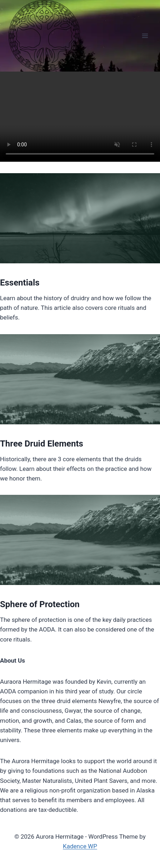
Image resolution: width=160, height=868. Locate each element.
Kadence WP (80, 846)
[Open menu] (145, 36)
